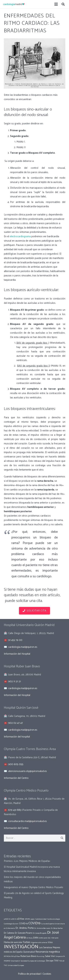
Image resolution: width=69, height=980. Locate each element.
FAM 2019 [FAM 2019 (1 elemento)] (55, 938)
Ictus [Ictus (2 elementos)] (50, 942)
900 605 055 (16, 764)
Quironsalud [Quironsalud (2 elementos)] (29, 952)
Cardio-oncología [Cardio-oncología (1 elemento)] (54, 919)
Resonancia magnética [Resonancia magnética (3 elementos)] (48, 952)
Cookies (47, 974)
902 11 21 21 (15, 681)
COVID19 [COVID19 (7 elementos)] (34, 923)
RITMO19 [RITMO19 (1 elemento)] (7, 956)
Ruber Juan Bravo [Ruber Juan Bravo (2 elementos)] (28, 956)
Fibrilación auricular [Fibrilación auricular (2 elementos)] (13, 942)
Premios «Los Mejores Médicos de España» (27, 861)
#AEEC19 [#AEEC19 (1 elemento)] (7, 919)
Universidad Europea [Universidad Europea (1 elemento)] (16, 965)
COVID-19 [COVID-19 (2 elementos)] (23, 924)
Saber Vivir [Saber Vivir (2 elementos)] (50, 956)
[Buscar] (63, 4)
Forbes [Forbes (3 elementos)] (27, 942)
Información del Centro (16, 778)
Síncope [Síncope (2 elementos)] (50, 961)
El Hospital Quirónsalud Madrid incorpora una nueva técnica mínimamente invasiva (32, 869)
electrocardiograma (21, 236)
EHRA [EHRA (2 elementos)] (36, 938)
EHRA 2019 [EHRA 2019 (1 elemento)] (43, 938)
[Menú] (56, 4)
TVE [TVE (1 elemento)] (5, 965)
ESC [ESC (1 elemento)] (49, 938)
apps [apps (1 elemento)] (33, 919)
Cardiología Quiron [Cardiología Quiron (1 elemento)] (11, 924)
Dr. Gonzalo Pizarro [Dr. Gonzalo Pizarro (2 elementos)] (24, 933)
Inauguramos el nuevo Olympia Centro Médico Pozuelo (33, 887)
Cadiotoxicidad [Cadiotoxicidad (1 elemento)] (41, 919)
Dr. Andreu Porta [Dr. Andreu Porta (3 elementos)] (25, 928)
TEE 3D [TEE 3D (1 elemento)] (62, 961)
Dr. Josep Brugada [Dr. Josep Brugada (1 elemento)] (40, 933)
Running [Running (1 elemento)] (41, 956)
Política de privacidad (29, 974)
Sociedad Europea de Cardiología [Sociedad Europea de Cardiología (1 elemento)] (33, 961)
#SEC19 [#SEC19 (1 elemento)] (14, 919)
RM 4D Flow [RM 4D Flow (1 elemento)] (16, 956)
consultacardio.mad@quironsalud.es (28, 821)
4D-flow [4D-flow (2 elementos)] (21, 919)
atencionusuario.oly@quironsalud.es (28, 771)
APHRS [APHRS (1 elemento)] (27, 919)
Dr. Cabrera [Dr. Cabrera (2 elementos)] (9, 933)
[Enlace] (14, 4)
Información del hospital (17, 737)
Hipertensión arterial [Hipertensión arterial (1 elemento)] (39, 943)
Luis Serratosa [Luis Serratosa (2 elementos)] (45, 948)
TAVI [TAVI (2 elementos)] (56, 961)
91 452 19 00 (15, 640)
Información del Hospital (17, 654)
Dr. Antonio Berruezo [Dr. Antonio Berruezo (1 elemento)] (42, 928)
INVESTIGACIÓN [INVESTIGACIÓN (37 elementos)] (21, 947)
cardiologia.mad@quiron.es (23, 647)
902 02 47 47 (16, 723)
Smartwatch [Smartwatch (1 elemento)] (15, 961)
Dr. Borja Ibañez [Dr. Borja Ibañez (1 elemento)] (57, 928)
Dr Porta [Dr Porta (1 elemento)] (29, 938)
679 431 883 (15, 810)
